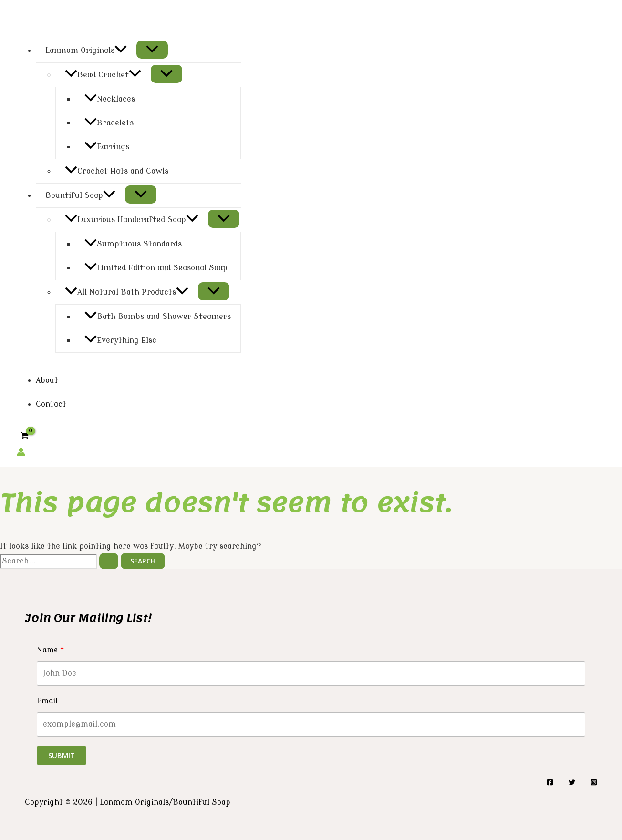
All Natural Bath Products (127, 292)
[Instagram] (594, 783)
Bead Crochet (103, 75)
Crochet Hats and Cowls (117, 171)
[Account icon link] (21, 454)
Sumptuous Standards (133, 244)
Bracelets (109, 123)
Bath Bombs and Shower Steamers (158, 317)
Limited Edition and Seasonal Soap (156, 268)
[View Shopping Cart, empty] (25, 436)
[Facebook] (550, 783)
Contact (51, 404)
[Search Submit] (109, 561)
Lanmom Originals (86, 51)
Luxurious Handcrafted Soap (132, 220)
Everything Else (120, 340)
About (47, 380)
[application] (121, 51)
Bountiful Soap (80, 195)
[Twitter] (572, 783)
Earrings (107, 147)
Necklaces (110, 99)
